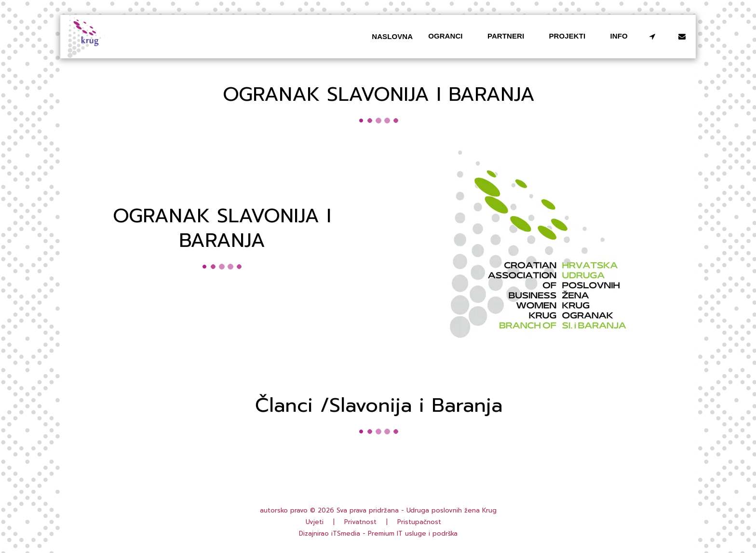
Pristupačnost (419, 522)
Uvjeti (315, 522)
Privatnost (360, 522)
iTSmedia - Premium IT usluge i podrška (394, 534)
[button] (450, 37)
